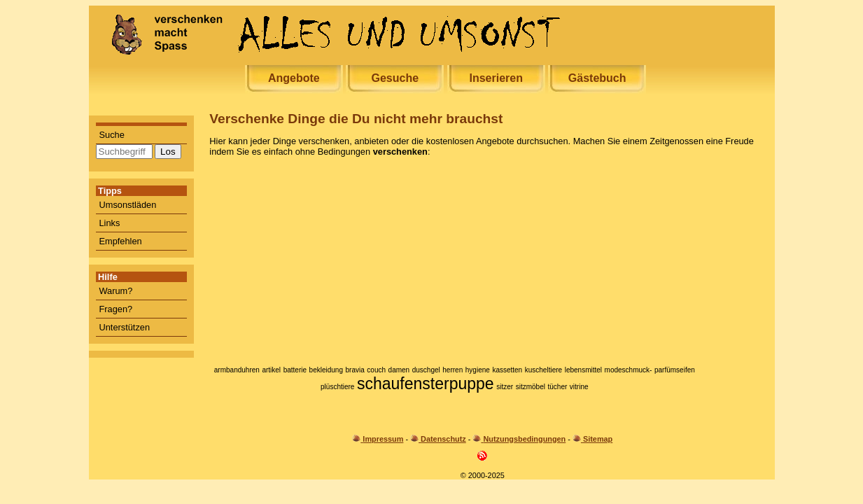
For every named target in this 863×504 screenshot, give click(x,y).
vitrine (579, 387)
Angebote (294, 78)
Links (110, 223)
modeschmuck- (629, 370)
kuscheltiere (543, 370)
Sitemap (598, 439)
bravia (355, 370)
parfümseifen (675, 370)
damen (399, 370)
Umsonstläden (128, 205)
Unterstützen (125, 327)
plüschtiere (337, 387)
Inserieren (496, 78)
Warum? (116, 291)
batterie (295, 370)
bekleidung (326, 370)
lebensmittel (583, 370)
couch (376, 370)
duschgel (426, 370)
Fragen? (116, 309)
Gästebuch (597, 78)
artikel (271, 370)
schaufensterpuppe (426, 384)
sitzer (505, 387)
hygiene (478, 370)
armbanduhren (237, 370)
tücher (557, 387)
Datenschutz (443, 439)
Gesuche (395, 78)
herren (452, 370)
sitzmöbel (531, 387)
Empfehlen (121, 241)
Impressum (383, 439)
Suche (112, 135)
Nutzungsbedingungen (524, 439)
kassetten (507, 370)
